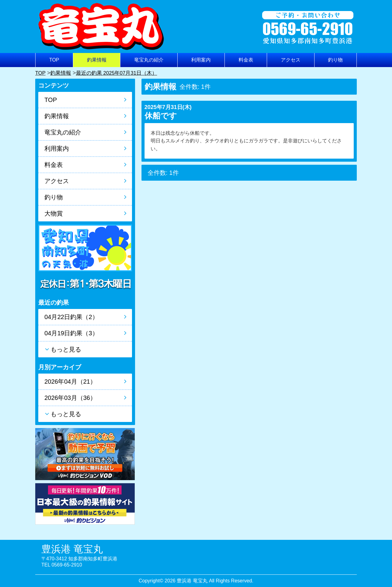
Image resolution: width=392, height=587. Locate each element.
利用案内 (201, 60)
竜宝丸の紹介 (149, 60)
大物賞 (54, 213)
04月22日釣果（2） (71, 317)
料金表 (246, 60)
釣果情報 (97, 60)
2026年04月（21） (70, 382)
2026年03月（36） (70, 398)
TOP (54, 60)
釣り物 (335, 60)
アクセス (291, 60)
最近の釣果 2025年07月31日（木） (121, 73)
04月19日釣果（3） (71, 333)
